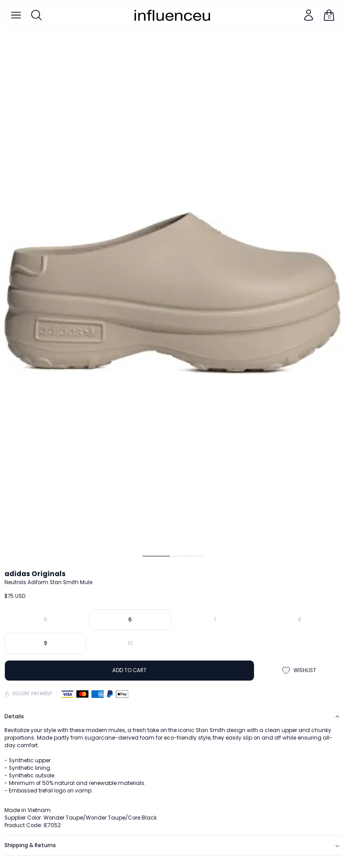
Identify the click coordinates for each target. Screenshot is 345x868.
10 (130, 643)
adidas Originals (35, 574)
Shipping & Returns (172, 845)
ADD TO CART (129, 670)
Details (172, 717)
